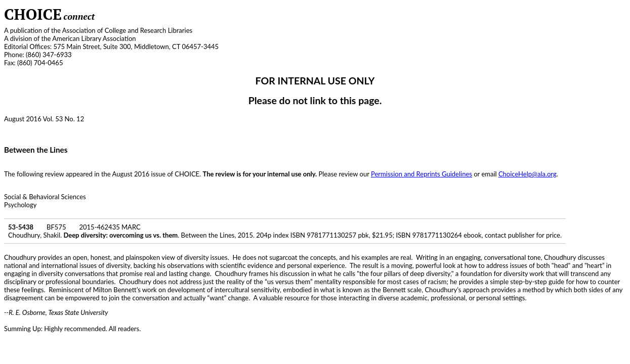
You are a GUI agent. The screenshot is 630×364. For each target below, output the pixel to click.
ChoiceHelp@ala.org (528, 174)
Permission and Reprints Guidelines (422, 174)
